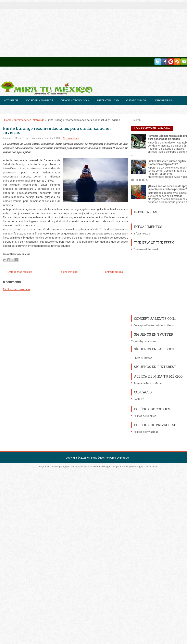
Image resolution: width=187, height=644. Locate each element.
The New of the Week (146, 249)
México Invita (34, 110)
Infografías (164, 101)
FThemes (53, 467)
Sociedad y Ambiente (39, 101)
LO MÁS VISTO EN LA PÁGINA (152, 128)
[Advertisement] (65, 28)
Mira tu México (144, 358)
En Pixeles (11, 110)
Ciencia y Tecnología (75, 101)
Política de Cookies (145, 416)
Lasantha (86, 467)
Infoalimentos (142, 234)
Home (8, 120)
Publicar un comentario (16, 289)
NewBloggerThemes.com (144, 467)
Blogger (125, 458)
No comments (71, 138)
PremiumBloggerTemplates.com (110, 467)
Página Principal (69, 272)
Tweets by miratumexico (145, 341)
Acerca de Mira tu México (148, 383)
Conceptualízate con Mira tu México (154, 325)
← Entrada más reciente (18, 272)
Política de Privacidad (146, 432)
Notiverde (11, 101)
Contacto (139, 399)
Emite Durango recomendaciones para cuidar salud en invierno (57, 130)
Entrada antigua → (116, 272)
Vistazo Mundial (137, 101)
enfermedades (22, 120)
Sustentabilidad (108, 101)
